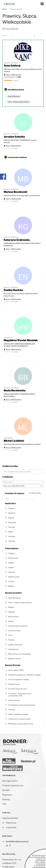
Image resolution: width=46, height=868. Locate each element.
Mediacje (12, 612)
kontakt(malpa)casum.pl (17, 841)
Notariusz (12, 572)
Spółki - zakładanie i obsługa (18, 714)
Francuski (12, 527)
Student (11, 568)
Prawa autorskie (14, 700)
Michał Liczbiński (14, 441)
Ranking (6, 800)
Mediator (12, 586)
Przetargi (12, 710)
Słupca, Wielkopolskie (14, 75)
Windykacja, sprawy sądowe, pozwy (21, 724)
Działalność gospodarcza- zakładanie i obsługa (24, 675)
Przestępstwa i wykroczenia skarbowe (22, 705)
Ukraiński (12, 536)
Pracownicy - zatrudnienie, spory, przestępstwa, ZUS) (20, 695)
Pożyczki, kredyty (14, 631)
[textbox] (23, 482)
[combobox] (23, 482)
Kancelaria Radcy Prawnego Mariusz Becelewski (22, 195)
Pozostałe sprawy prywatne (18, 626)
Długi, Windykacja (14, 96)
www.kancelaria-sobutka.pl (17, 157)
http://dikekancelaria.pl (16, 90)
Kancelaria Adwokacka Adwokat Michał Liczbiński (22, 444)
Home (4, 9)
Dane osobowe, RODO (16, 670)
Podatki (11, 621)
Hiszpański (12, 523)
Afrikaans (12, 541)
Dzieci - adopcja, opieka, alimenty (18, 102)
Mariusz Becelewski (15, 192)
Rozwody (11, 640)
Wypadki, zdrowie (15, 659)
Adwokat (12, 553)
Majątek (11, 607)
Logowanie (11, 827)
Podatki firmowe (14, 684)
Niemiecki (12, 513)
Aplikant (11, 563)
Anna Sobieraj (12, 66)
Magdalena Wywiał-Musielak (21, 340)
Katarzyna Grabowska (17, 240)
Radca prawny (13, 558)
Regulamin (7, 795)
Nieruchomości (14, 617)
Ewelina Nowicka (13, 290)
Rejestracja (11, 823)
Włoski (11, 532)
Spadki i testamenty (15, 645)
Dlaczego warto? (10, 781)
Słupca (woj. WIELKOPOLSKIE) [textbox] (22, 486)
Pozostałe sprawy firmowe (17, 689)
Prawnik (11, 582)
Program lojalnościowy (13, 786)
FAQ (4, 804)
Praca (10, 635)
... (33, 101)
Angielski (12, 508)
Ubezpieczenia (13, 649)
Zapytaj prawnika (10, 818)
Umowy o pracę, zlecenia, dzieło (19, 719)
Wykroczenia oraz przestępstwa (20, 654)
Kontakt (6, 790)
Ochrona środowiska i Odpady (19, 680)
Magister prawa (14, 577)
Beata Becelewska (15, 390)
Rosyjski (11, 518)
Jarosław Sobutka (14, 137)
